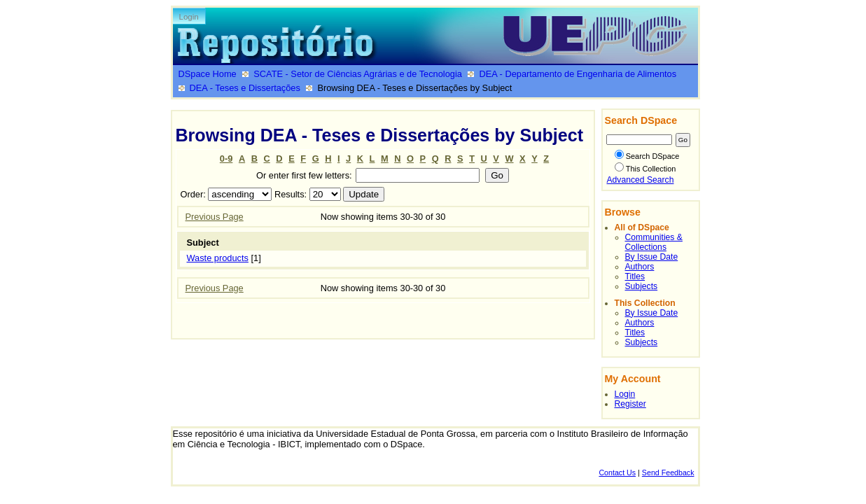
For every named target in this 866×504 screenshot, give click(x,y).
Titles (635, 276)
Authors (640, 267)
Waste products (218, 258)
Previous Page (215, 217)
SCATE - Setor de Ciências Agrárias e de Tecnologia (358, 74)
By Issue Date (652, 257)
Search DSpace (647, 156)
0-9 (226, 159)
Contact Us (617, 472)
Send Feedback (668, 472)
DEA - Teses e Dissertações (245, 88)
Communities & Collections (654, 242)
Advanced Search (641, 180)
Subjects (642, 286)
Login (189, 17)
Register (630, 404)
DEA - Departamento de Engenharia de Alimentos (578, 74)
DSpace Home (208, 74)
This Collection (645, 169)
